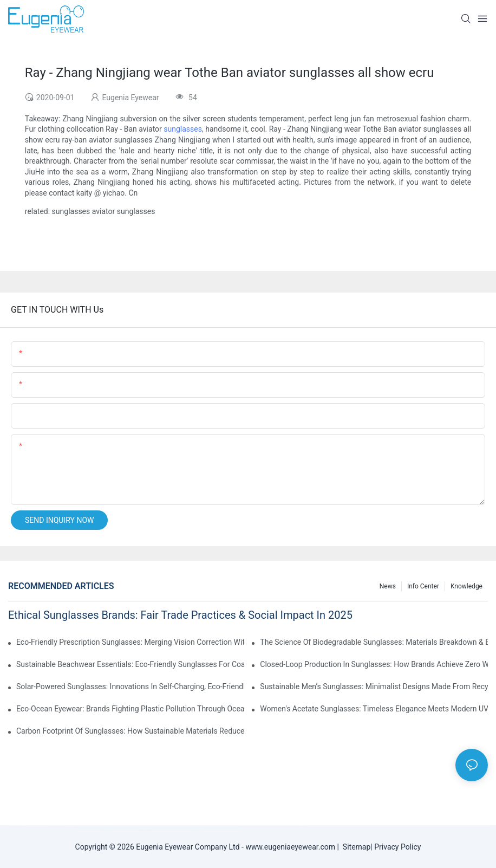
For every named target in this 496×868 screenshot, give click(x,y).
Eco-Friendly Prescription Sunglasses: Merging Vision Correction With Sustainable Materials (130, 642)
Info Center (423, 586)
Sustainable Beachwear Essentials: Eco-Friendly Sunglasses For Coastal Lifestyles (130, 664)
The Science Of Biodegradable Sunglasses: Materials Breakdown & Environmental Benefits (374, 642)
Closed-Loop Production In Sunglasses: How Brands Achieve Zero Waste (374, 664)
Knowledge (466, 586)
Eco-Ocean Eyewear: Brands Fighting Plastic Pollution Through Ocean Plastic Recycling (130, 709)
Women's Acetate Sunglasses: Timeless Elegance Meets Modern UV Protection (374, 709)
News (388, 586)
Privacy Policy (397, 847)
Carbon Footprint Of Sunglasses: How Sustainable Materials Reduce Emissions (130, 731)
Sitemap (355, 847)
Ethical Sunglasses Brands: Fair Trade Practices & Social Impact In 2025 (180, 615)
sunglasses (183, 129)
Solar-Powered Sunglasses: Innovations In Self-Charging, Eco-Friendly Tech (130, 686)
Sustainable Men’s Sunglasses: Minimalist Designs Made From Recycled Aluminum (374, 686)
